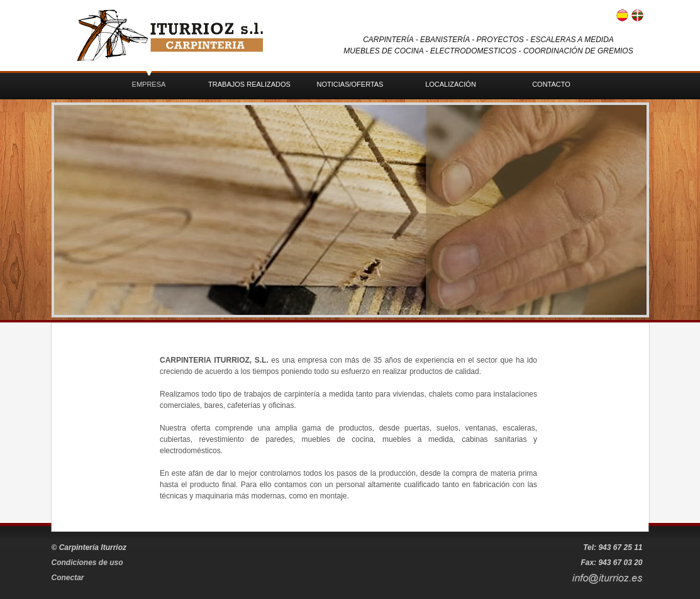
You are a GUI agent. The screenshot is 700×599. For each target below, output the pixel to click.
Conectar (68, 578)
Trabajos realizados (249, 84)
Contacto (551, 84)
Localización (451, 84)
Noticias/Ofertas (350, 84)
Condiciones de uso (87, 563)
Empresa (149, 84)
